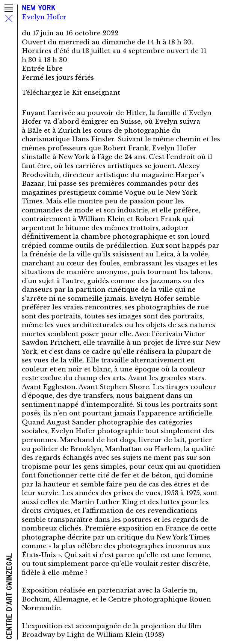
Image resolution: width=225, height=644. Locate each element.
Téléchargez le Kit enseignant (71, 93)
